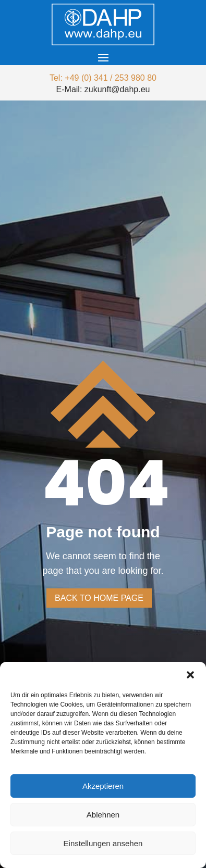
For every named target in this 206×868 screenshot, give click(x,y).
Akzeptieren (103, 786)
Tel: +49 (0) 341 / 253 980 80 (103, 78)
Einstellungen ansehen (103, 843)
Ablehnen (103, 815)
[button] (190, 675)
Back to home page (99, 598)
